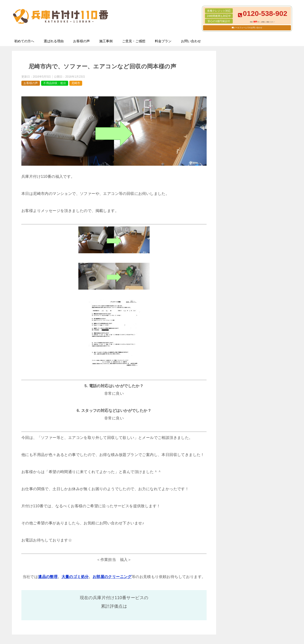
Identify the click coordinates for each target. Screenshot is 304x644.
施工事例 (106, 41)
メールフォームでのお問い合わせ (248, 28)
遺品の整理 (48, 577)
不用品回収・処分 (55, 83)
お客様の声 (81, 41)
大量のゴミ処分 (75, 577)
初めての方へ (24, 41)
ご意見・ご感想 (134, 41)
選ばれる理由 (54, 41)
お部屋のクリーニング (112, 577)
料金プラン (163, 41)
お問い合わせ (191, 41)
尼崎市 (76, 83)
